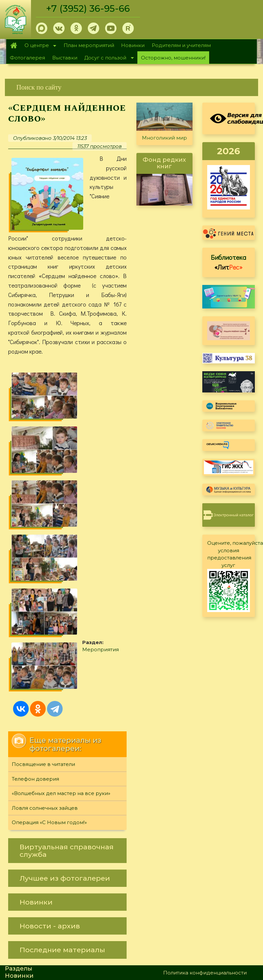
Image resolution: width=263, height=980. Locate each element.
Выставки (65, 58)
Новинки (133, 45)
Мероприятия (49, 504)
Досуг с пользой (107, 58)
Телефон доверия (35, 594)
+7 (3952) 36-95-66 (89, 8)
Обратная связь (184, 798)
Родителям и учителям (181, 45)
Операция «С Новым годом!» (49, 638)
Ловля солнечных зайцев (45, 623)
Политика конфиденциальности (205, 788)
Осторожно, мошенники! (173, 58)
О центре (39, 46)
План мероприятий (89, 45)
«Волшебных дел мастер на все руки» (61, 609)
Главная (14, 45)
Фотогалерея (27, 58)
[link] (131, 87)
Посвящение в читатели (43, 580)
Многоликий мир (164, 138)
